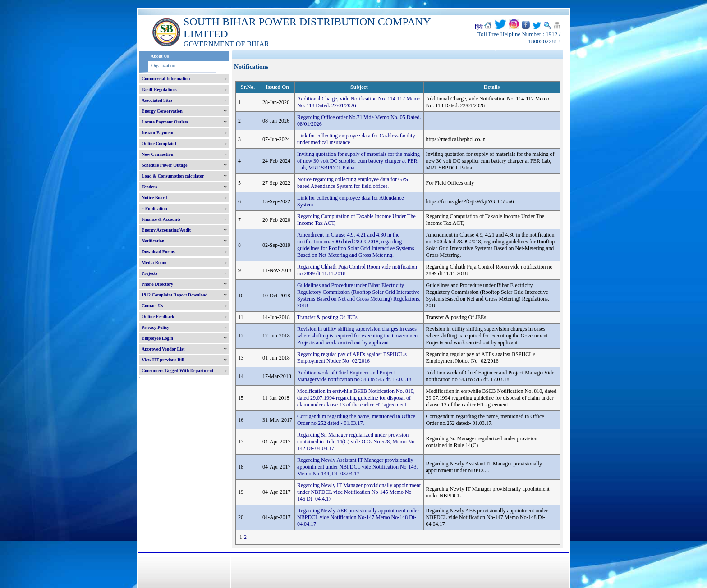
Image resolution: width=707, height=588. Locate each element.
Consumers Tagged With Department (177, 371)
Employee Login (157, 338)
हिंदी (479, 27)
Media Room (154, 262)
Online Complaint (159, 144)
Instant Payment (158, 133)
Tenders (149, 187)
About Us (160, 56)
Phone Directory (157, 284)
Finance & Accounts (161, 219)
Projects (149, 273)
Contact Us (152, 306)
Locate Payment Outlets (165, 122)
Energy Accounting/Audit (166, 230)
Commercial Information (166, 79)
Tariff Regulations (159, 89)
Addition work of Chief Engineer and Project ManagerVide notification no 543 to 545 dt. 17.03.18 (354, 376)
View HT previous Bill (163, 360)
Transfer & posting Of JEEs (327, 317)
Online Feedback (158, 317)
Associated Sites (157, 100)
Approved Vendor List (163, 349)
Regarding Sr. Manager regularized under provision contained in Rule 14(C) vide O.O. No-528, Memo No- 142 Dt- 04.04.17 (357, 442)
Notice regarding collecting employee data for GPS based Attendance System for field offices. (353, 183)
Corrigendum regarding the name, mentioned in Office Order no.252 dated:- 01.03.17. (356, 420)
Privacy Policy (155, 327)
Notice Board (154, 198)
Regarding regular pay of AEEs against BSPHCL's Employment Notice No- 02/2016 (352, 358)
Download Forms (158, 252)
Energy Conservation (162, 111)
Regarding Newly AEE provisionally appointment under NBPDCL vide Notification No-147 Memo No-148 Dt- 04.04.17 (358, 517)
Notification (153, 241)
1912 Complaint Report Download (174, 295)
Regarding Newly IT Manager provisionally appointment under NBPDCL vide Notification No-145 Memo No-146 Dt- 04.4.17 (359, 492)
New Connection (157, 154)
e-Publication (154, 208)
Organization (163, 66)
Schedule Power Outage (164, 165)
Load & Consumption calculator (173, 176)
